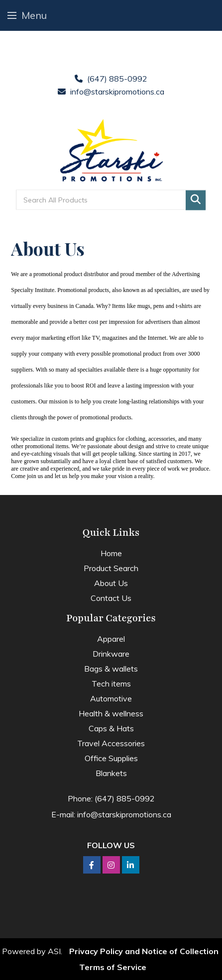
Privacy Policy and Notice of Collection (144, 951)
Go (196, 200)
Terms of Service (113, 967)
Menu (27, 15)
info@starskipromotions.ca (117, 92)
